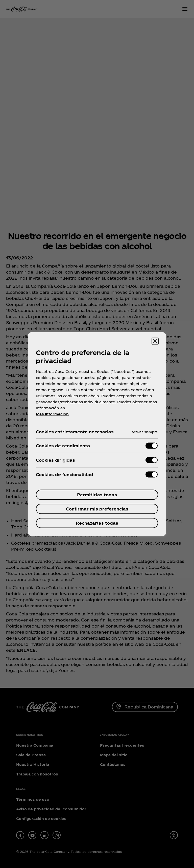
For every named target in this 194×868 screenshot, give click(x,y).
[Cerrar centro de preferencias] (155, 341)
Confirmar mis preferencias (97, 509)
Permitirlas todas (97, 494)
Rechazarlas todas (97, 523)
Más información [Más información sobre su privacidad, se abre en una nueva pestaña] (52, 414)
